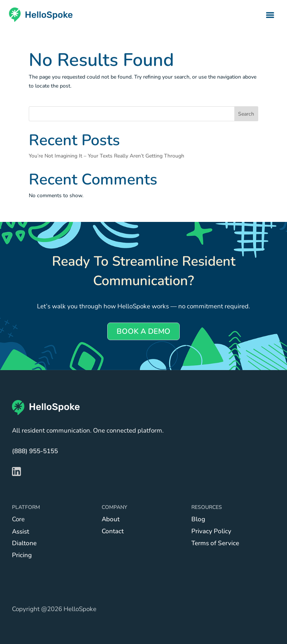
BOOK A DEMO (143, 331)
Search (246, 114)
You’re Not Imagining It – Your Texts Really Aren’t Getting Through (107, 156)
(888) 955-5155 (35, 451)
